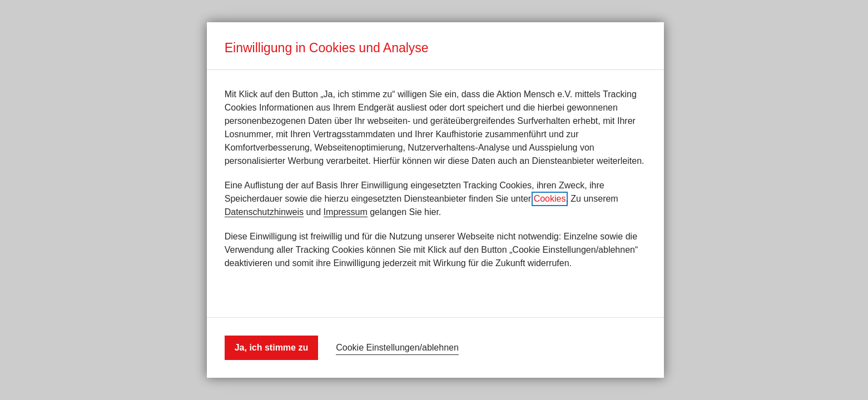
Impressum (346, 212)
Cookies (550, 199)
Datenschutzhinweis (264, 212)
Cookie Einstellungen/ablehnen (397, 347)
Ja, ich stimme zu (272, 347)
